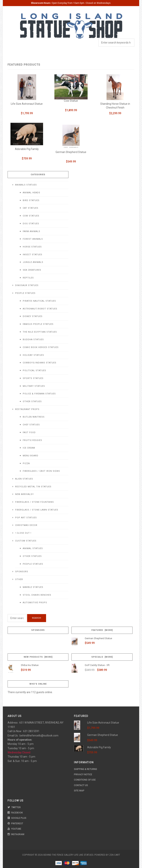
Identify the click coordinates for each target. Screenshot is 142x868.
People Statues (25, 293)
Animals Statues (26, 185)
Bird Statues (31, 200)
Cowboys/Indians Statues (40, 363)
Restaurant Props (27, 409)
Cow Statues (31, 216)
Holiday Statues (33, 355)
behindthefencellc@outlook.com (39, 736)
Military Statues (34, 386)
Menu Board (31, 456)
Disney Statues (33, 316)
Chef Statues (31, 425)
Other (19, 579)
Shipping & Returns (86, 769)
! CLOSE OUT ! (23, 533)
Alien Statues (24, 479)
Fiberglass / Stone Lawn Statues (37, 510)
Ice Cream (29, 448)
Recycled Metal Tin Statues (33, 487)
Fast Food (29, 432)
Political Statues (34, 371)
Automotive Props (35, 603)
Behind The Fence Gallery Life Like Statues (68, 855)
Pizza (26, 463)
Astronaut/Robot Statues (40, 309)
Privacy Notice (83, 774)
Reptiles (28, 278)
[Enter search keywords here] (17, 618)
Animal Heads (31, 193)
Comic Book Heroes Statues (41, 347)
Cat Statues (31, 208)
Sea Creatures (32, 270)
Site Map (79, 791)
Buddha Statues (33, 340)
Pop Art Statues (26, 518)
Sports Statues (33, 378)
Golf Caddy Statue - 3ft (97, 665)
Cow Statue (71, 101)
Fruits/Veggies (32, 440)
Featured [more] (102, 630)
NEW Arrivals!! (24, 494)
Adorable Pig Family (27, 149)
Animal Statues (33, 548)
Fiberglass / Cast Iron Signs (41, 471)
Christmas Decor (26, 525)
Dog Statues (31, 224)
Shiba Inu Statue (30, 665)
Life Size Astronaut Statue (27, 104)
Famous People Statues (38, 324)
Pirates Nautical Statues (39, 301)
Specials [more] (102, 657)
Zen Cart (115, 855)
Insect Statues (33, 255)
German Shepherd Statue (71, 152)
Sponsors (22, 572)
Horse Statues (32, 247)
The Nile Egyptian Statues (40, 332)
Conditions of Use (85, 780)
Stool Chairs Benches (37, 595)
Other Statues (32, 401)
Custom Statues (26, 541)
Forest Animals (33, 239)
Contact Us (81, 785)
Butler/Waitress (34, 417)
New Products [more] (38, 657)
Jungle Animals (33, 262)
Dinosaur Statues (27, 285)
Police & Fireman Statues (39, 394)
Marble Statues (33, 587)
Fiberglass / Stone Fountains (35, 502)
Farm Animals (31, 231)
